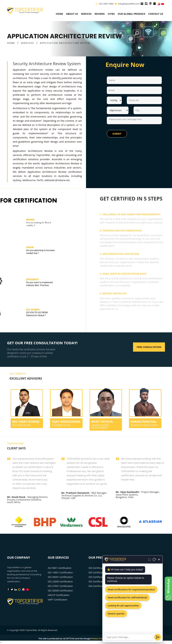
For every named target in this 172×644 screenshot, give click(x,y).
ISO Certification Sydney (102, 586)
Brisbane (60, 180)
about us (72, 14)
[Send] (158, 637)
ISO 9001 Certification (60, 568)
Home (59, 14)
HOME (11, 43)
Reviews (100, 14)
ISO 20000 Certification (60, 591)
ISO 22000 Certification (60, 581)
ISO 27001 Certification (60, 586)
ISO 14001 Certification (60, 572)
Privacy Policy (98, 639)
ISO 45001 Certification (60, 577)
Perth (40, 180)
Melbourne (29, 180)
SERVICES (28, 43)
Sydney (17, 180)
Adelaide (49, 180)
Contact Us (156, 14)
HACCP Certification (59, 595)
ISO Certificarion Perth (101, 581)
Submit (117, 134)
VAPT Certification (58, 600)
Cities (111, 14)
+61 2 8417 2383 (106, 4)
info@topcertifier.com (127, 4)
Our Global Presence (132, 14)
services (86, 14)
